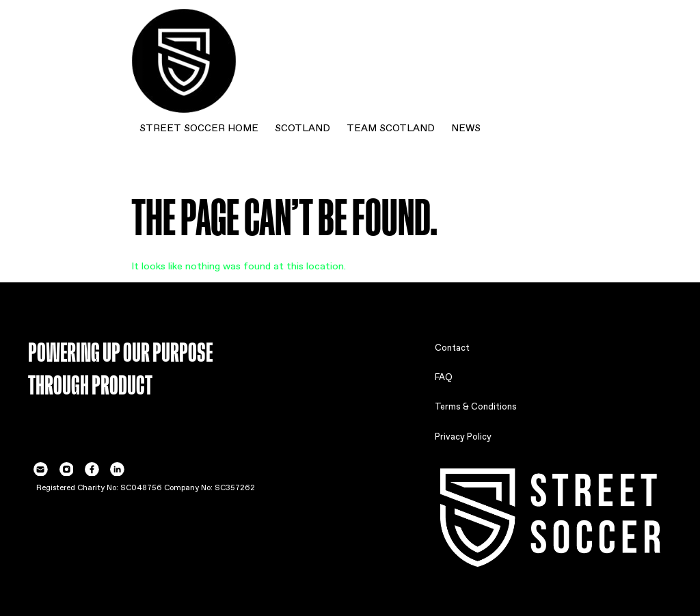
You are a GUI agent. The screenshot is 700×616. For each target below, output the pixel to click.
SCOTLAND (302, 126)
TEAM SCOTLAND (391, 126)
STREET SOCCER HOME (199, 126)
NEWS (466, 126)
